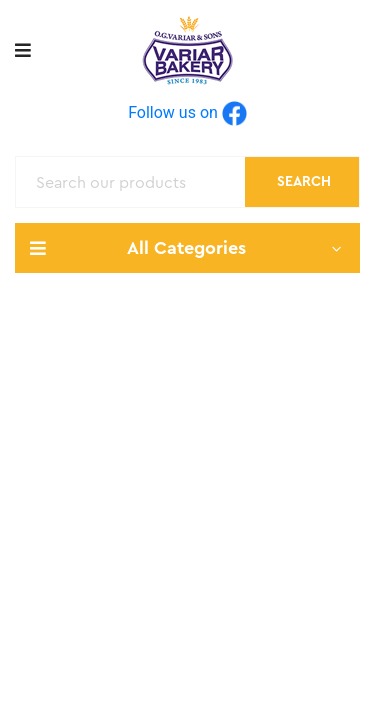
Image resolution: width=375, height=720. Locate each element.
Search (304, 182)
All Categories (187, 248)
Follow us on (187, 112)
